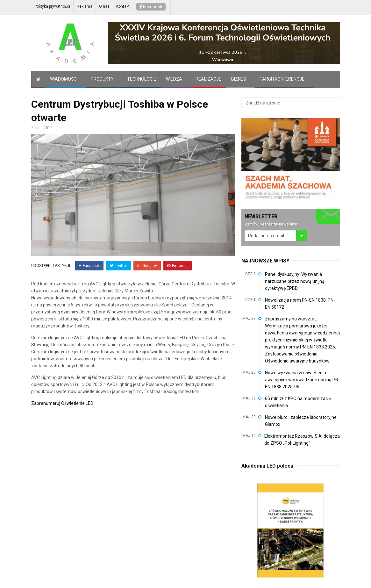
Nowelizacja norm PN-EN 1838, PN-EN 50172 (300, 304)
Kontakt (123, 6)
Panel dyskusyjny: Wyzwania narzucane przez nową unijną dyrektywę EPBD (295, 281)
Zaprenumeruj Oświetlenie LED (62, 403)
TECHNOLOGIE (142, 79)
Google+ (147, 266)
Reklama (85, 6)
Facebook (151, 7)
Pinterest (178, 266)
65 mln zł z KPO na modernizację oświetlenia (298, 402)
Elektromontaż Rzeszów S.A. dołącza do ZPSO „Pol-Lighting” (302, 440)
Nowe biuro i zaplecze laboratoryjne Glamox (301, 421)
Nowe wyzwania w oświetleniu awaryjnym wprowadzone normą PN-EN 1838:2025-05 (302, 380)
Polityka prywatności (52, 6)
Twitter (118, 266)
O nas (104, 6)
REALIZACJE (208, 79)
